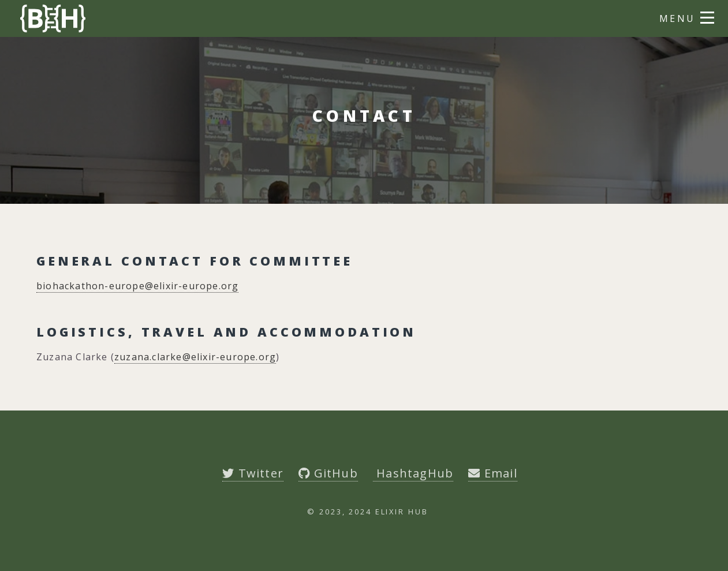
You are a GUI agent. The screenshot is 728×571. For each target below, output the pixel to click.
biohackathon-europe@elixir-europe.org (137, 286)
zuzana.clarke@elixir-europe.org (195, 357)
